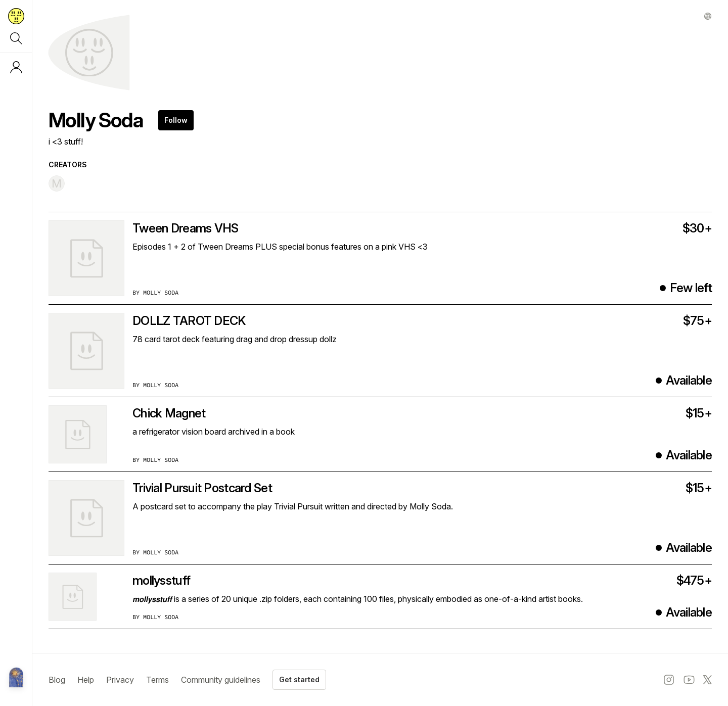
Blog (57, 680)
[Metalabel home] (16, 678)
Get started (299, 679)
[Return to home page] (16, 16)
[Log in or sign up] (16, 67)
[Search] (16, 38)
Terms (157, 680)
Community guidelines (221, 680)
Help (86, 680)
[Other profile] (708, 16)
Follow (176, 120)
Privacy (120, 680)
